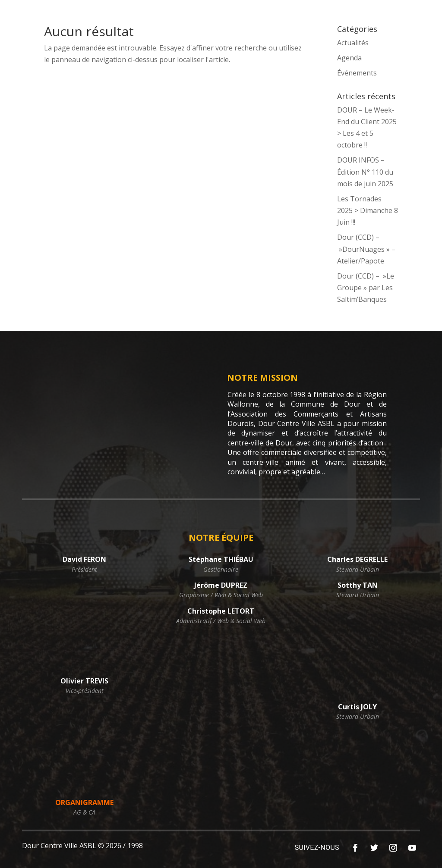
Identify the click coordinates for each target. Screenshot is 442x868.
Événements (357, 73)
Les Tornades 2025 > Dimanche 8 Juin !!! (368, 210)
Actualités (353, 43)
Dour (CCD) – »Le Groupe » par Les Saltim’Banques (366, 288)
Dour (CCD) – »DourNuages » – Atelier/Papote (366, 249)
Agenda (349, 58)
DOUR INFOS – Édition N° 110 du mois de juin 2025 (365, 172)
